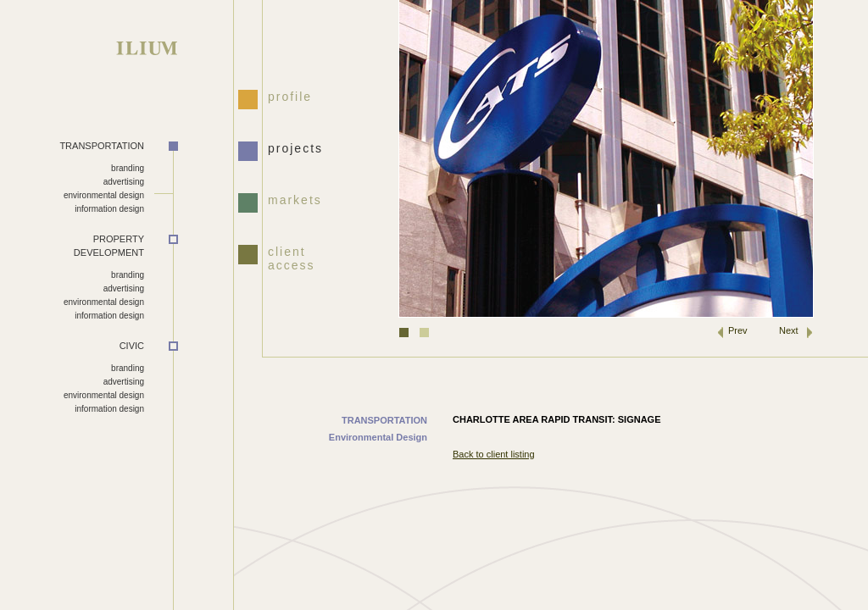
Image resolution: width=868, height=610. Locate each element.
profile (290, 97)
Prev (738, 330)
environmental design (104, 195)
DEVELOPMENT (72, 246)
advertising (124, 182)
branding (128, 168)
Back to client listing (494, 454)
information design (109, 209)
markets (295, 200)
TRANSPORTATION (102, 146)
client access (292, 257)
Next (789, 330)
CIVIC (132, 346)
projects (295, 148)
